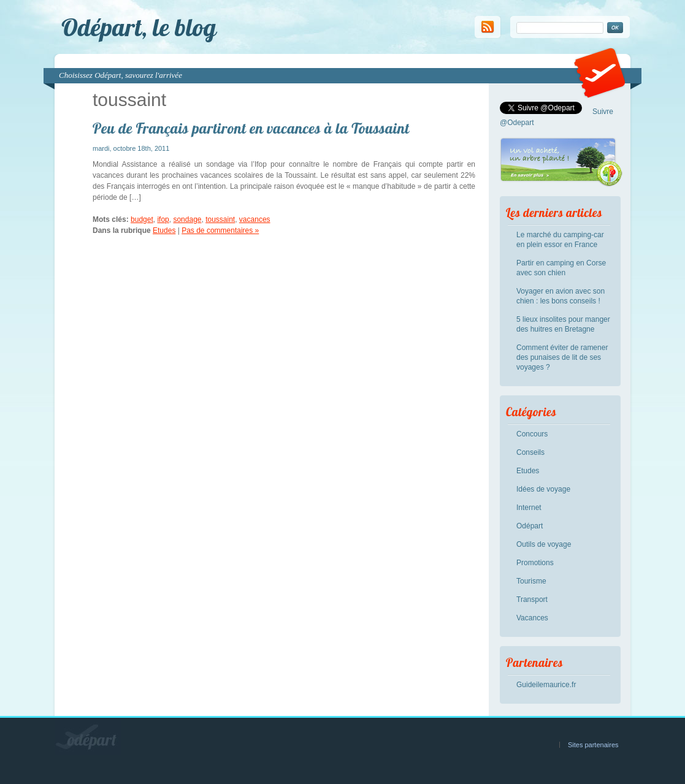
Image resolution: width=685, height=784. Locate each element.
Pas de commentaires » (220, 230)
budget (142, 219)
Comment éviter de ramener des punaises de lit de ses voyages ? (562, 357)
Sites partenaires (593, 745)
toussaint (220, 219)
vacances (255, 219)
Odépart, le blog (139, 27)
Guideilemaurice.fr (546, 685)
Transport (532, 599)
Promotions (535, 563)
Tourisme (531, 581)
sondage (187, 219)
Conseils (530, 452)
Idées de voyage (543, 489)
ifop (163, 219)
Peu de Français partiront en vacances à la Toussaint (251, 128)
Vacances (532, 618)
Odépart (530, 526)
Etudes (164, 230)
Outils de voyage (544, 544)
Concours (532, 434)
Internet (529, 508)
